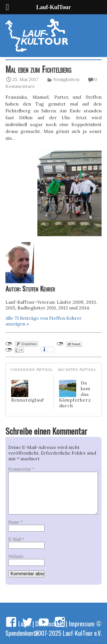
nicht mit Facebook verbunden (9, 344)
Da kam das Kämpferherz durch (75, 394)
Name (15, 522)
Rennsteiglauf (28, 391)
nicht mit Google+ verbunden (9, 350)
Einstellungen (51, 349)
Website (16, 556)
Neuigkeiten (66, 79)
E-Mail (16, 539)
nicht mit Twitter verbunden (60, 344)
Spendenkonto (22, 633)
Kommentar (21, 469)
